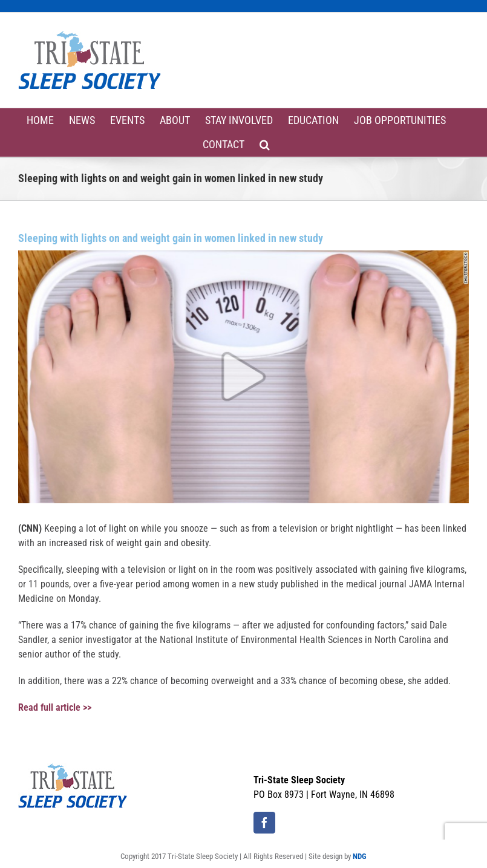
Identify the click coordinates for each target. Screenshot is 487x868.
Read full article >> (55, 707)
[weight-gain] (243, 377)
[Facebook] (264, 823)
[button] (265, 145)
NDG (360, 856)
